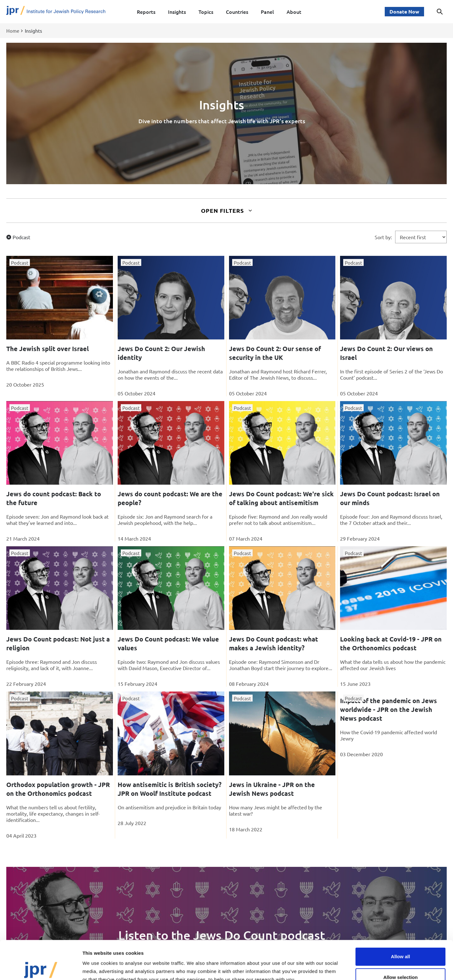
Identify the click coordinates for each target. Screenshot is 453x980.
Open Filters (226, 210)
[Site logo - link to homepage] (56, 12)
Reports (146, 12)
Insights (177, 12)
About (294, 12)
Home (13, 31)
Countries (237, 12)
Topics (206, 12)
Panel (267, 12)
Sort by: (383, 237)
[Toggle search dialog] (440, 12)
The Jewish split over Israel (48, 349)
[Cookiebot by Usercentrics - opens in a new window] (41, 968)
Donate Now (404, 11)
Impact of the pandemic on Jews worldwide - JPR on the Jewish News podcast (389, 709)
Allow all (401, 918)
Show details (330, 968)
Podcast (21, 237)
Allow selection (400, 939)
